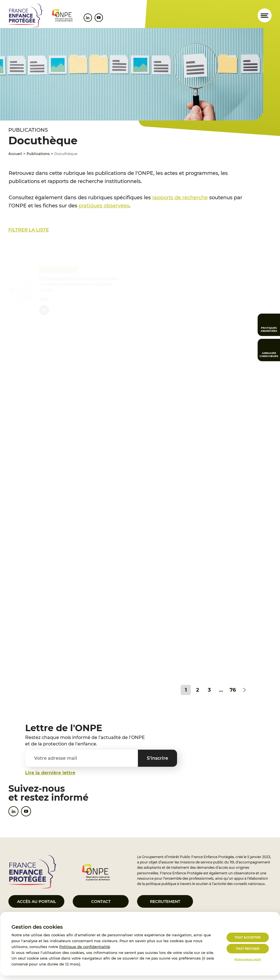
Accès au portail (37, 902)
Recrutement (165, 902)
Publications (38, 154)
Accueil (15, 154)
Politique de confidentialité (85, 947)
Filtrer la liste (29, 230)
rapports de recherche (180, 198)
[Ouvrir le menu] (265, 15)
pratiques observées (104, 206)
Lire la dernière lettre (50, 773)
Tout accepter (248, 937)
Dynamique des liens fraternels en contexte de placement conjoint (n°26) (79, 284)
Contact (101, 902)
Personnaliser (248, 960)
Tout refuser (247, 949)
